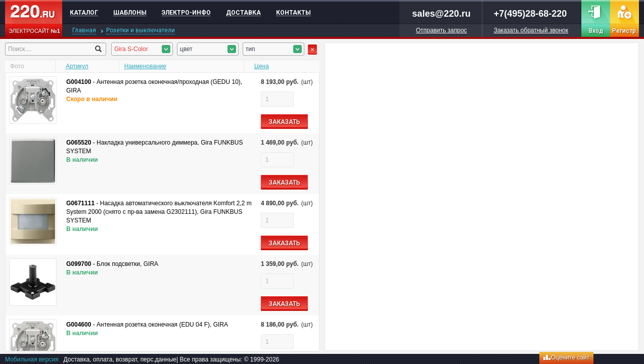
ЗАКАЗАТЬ (285, 122)
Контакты (293, 13)
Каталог (84, 13)
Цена (262, 66)
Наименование (145, 66)
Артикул (77, 66)
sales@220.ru (441, 14)
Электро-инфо (186, 13)
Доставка (243, 13)
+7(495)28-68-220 (531, 14)
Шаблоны (130, 13)
